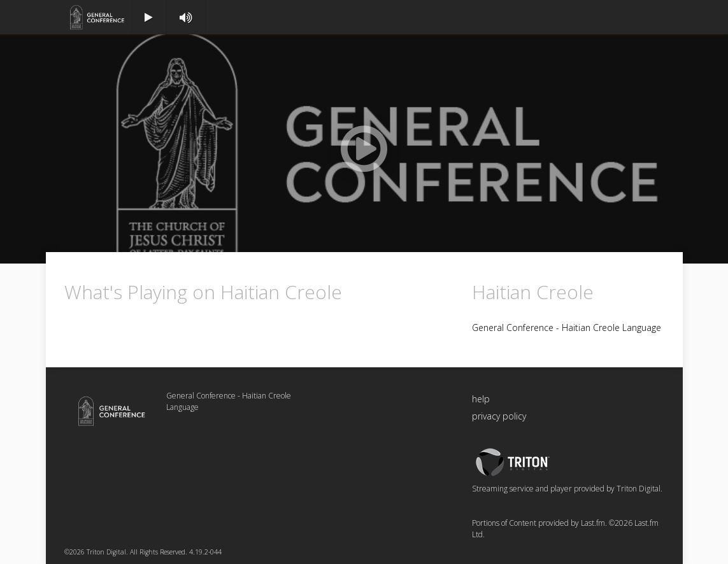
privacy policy (499, 416)
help (481, 399)
